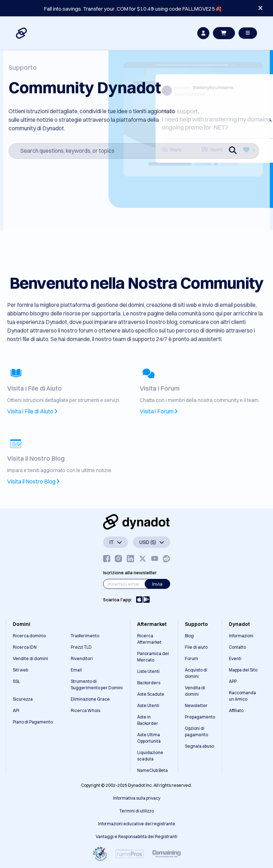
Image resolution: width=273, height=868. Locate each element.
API (16, 710)
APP (233, 681)
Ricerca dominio (29, 636)
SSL (16, 681)
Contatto (237, 647)
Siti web (20, 670)
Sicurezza (23, 699)
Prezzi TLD (81, 647)
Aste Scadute (151, 694)
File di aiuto (196, 647)
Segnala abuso (199, 746)
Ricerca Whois (85, 710)
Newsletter (196, 705)
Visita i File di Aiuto (32, 411)
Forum (191, 658)
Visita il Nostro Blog (33, 481)
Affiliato (236, 710)
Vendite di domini (30, 658)
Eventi (235, 658)
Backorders (149, 683)
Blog (189, 636)
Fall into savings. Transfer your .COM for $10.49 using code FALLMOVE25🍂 (133, 9)
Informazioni (241, 636)
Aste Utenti (148, 705)
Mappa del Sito (243, 670)
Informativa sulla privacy (137, 798)
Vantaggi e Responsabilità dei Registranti (136, 836)
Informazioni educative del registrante (137, 824)
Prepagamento (200, 717)
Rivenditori (82, 658)
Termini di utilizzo (137, 811)
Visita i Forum (159, 411)
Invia (157, 584)
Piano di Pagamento (33, 722)
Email (76, 670)
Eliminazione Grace (90, 699)
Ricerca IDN (25, 647)
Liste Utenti (148, 671)
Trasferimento (85, 636)
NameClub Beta (152, 770)
